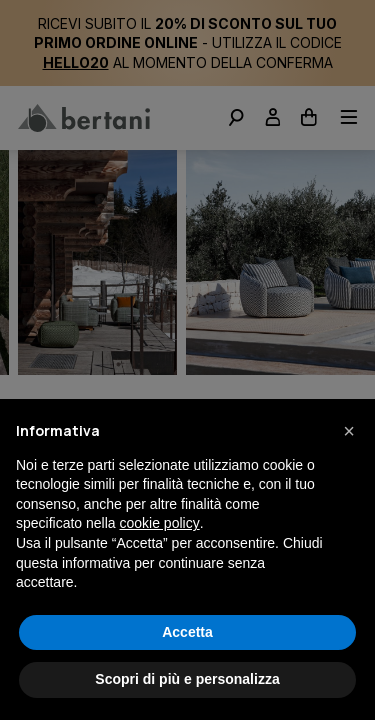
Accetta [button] (187, 632)
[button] (349, 431)
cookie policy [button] (160, 523)
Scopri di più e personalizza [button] (187, 679)
